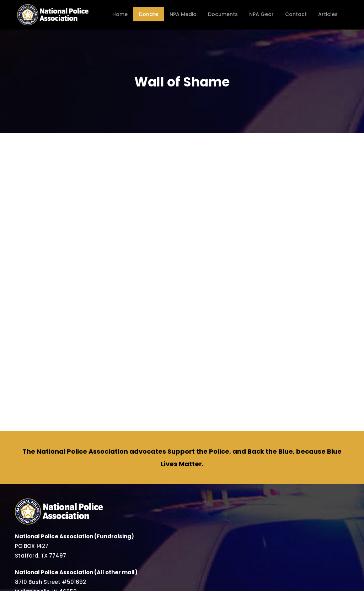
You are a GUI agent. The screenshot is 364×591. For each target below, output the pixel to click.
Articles (328, 14)
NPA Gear (261, 14)
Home (120, 14)
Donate (149, 14)
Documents (223, 14)
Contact (296, 14)
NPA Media (183, 14)
